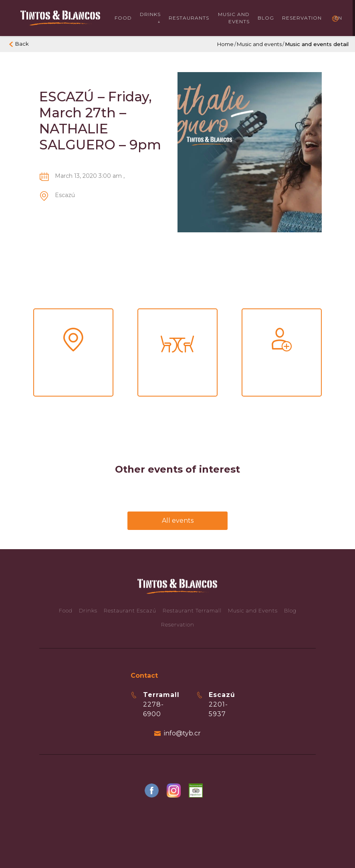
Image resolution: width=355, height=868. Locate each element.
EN (338, 18)
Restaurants (189, 18)
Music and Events (253, 610)
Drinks (88, 610)
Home (225, 44)
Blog (266, 18)
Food (123, 18)
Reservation (302, 18)
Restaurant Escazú (130, 610)
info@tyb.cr (182, 733)
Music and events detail (317, 44)
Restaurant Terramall (192, 610)
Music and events (234, 18)
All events (178, 521)
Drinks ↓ (150, 18)
